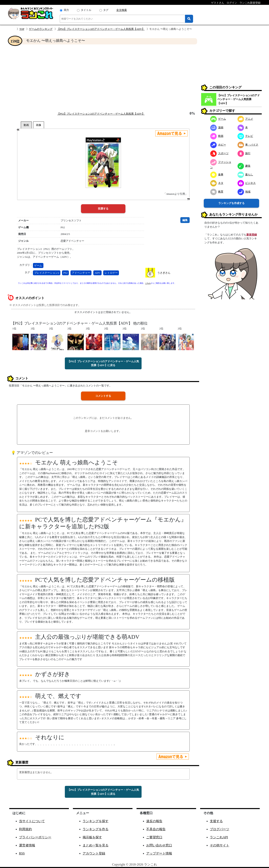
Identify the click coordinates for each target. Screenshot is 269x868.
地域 (244, 192)
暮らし (245, 174)
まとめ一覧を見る (96, 845)
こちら (148, 283)
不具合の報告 (156, 829)
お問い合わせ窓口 (159, 845)
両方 (66, 10)
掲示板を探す (92, 837)
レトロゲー (111, 273)
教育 (217, 192)
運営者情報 (27, 845)
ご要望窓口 (154, 837)
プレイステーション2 (47, 273)
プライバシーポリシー (35, 837)
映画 (217, 136)
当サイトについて (32, 821)
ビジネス (247, 183)
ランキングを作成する (231, 203)
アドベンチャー (81, 273)
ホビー (218, 145)
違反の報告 (154, 821)
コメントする (103, 396)
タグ (106, 10)
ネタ (217, 183)
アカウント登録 (94, 853)
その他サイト (220, 845)
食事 (217, 174)
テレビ (245, 136)
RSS (22, 853)
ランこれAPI (219, 837)
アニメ (245, 119)
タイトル (86, 10)
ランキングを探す (96, 821)
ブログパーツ (220, 829)
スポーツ (219, 153)
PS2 (66, 273)
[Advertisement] (103, 78)
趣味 (244, 166)
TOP (22, 29)
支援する (216, 821)
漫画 (217, 127)
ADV (97, 273)
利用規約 (25, 829)
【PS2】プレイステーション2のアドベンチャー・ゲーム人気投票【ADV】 (101, 29)
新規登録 (252, 235)
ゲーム (38, 265)
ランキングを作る (96, 829)
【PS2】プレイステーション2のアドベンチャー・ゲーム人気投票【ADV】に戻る (103, 363)
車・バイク (248, 145)
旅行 (244, 153)
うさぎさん (164, 273)
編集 (185, 220)
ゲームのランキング (41, 29)
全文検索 (122, 10)
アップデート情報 (159, 853)
